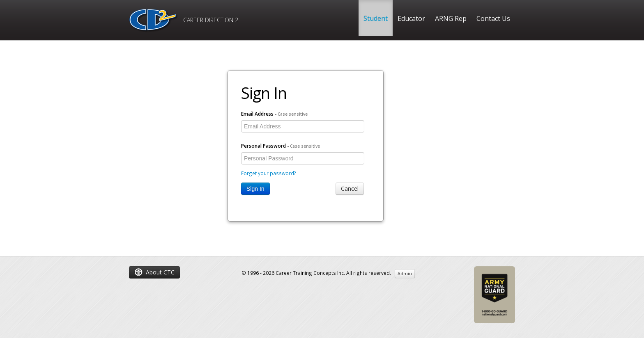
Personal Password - (281, 146)
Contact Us (493, 18)
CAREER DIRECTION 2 (184, 21)
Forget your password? (269, 173)
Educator (411, 18)
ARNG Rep (451, 18)
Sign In (255, 189)
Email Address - (274, 114)
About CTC (154, 272)
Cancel (350, 188)
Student (376, 18)
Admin (405, 274)
